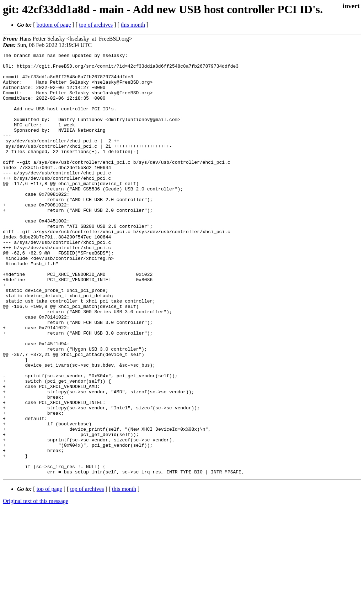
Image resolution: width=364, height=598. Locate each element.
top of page (49, 573)
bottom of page (54, 25)
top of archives (96, 25)
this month (133, 25)
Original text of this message (36, 585)
